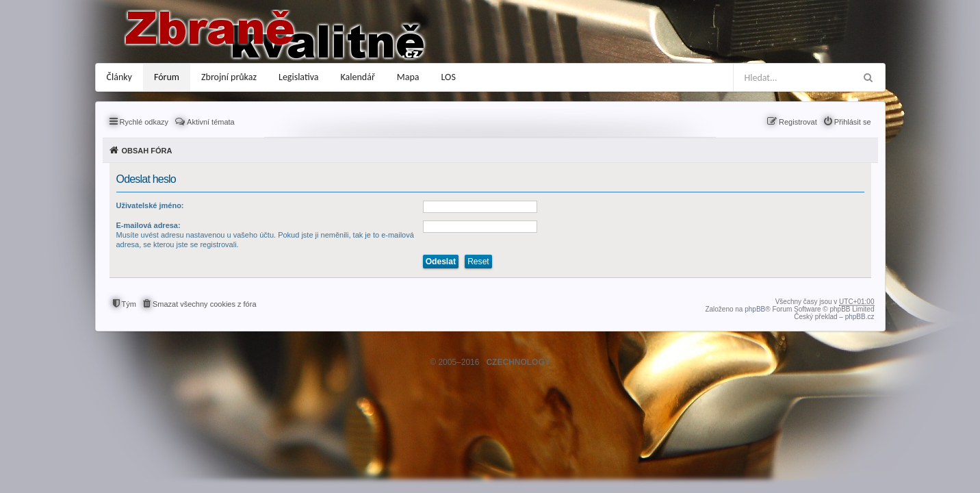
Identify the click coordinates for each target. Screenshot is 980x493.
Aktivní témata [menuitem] (211, 122)
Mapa (408, 77)
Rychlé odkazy (144, 122)
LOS (449, 77)
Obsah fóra (147, 151)
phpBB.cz (860, 317)
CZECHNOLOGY (518, 362)
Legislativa (299, 77)
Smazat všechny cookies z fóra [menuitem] (205, 304)
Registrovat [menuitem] (798, 122)
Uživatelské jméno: (150, 205)
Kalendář (358, 77)
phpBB (755, 309)
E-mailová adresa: (149, 225)
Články (119, 77)
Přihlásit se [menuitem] (853, 122)
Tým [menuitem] (129, 304)
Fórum (167, 77)
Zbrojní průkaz (229, 77)
